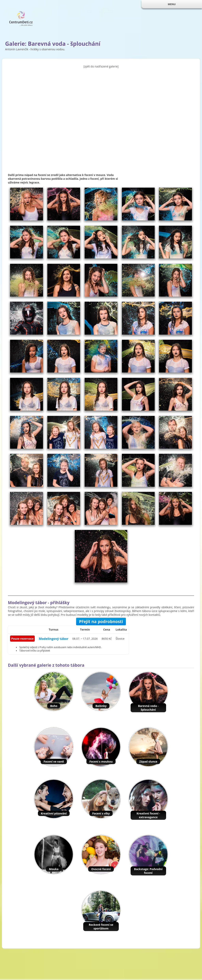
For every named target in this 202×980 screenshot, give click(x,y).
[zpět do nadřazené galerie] (101, 66)
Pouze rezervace (22, 639)
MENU (172, 4)
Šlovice (120, 639)
